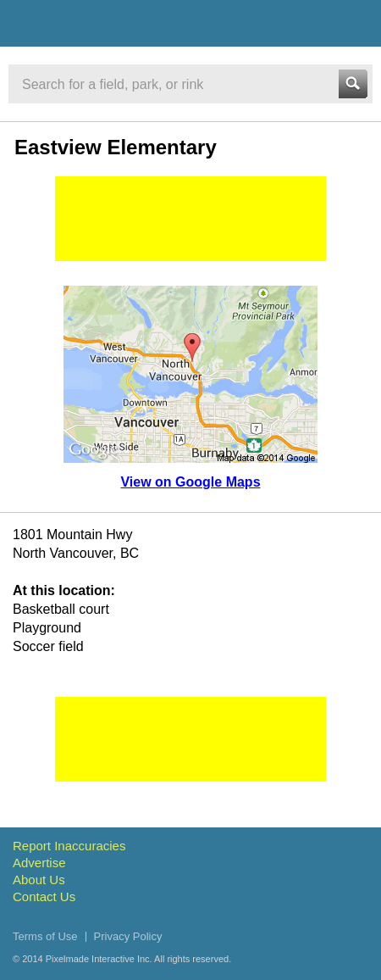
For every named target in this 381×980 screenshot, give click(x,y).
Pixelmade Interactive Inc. (99, 959)
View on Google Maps (190, 482)
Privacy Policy (128, 936)
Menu (353, 23)
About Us (39, 880)
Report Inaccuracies (69, 846)
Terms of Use (45, 936)
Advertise (39, 863)
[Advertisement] (190, 219)
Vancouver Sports (104, 26)
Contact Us (44, 896)
